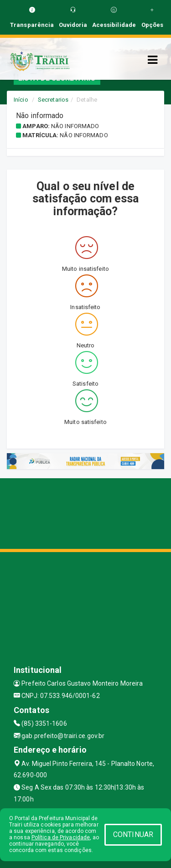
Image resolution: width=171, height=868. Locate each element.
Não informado (75, 126)
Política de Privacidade (61, 837)
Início (21, 100)
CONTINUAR (133, 834)
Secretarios (53, 100)
